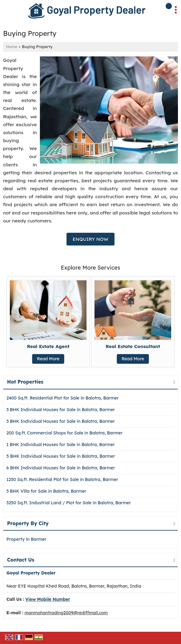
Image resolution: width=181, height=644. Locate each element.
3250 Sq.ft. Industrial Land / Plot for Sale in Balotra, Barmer (69, 503)
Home (12, 47)
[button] (48, 599)
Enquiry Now (90, 239)
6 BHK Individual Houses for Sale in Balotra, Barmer (61, 468)
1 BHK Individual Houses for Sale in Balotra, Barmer (61, 445)
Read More (48, 359)
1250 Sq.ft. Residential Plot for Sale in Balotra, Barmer (62, 479)
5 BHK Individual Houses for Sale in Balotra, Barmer (61, 456)
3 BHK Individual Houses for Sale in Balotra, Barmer (61, 410)
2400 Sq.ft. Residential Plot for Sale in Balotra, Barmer (63, 398)
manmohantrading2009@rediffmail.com (66, 613)
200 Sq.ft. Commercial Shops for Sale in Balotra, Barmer (65, 433)
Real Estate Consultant (133, 346)
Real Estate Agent (48, 346)
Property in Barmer (26, 539)
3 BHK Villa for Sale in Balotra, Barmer (46, 491)
